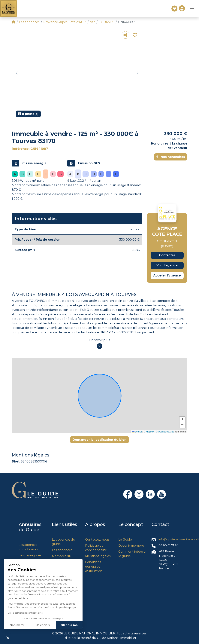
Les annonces (29, 22)
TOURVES (107, 22)
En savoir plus (100, 340)
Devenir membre (131, 546)
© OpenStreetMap (165, 432)
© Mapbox (149, 432)
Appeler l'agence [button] (167, 275)
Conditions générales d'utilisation (94, 567)
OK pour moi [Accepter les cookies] (34, 625)
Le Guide (125, 540)
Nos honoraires (171, 157)
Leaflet (137, 432)
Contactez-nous (97, 540)
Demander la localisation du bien (99, 440)
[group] (77, 74)
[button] (17, 73)
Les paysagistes (30, 555)
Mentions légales (98, 556)
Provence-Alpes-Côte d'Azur (65, 22)
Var (92, 22)
